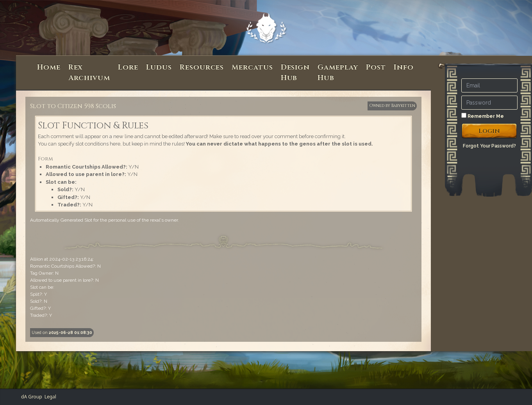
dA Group (32, 397)
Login (489, 131)
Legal (50, 397)
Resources (202, 67)
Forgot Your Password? (489, 146)
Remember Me (483, 116)
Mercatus (252, 67)
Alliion (37, 259)
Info (404, 67)
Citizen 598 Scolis (87, 106)
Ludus (159, 67)
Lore (128, 67)
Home (49, 67)
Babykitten (403, 106)
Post (376, 67)
